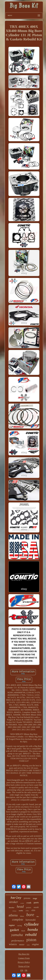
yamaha (17, 935)
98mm (22, 916)
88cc (38, 916)
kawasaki (31, 920)
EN (22, 970)
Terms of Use (24, 966)
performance (18, 941)
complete (18, 920)
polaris (29, 907)
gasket (14, 930)
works (21, 911)
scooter (22, 903)
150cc (27, 911)
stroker (14, 902)
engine (35, 944)
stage (35, 898)
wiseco (13, 944)
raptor (12, 925)
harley (16, 898)
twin (28, 945)
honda (33, 929)
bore (30, 915)
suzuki (36, 907)
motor (22, 945)
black (23, 931)
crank (29, 903)
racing (20, 926)
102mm (14, 911)
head (20, 906)
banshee (12, 908)
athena (13, 915)
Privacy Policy (24, 962)
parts (36, 903)
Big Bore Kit (24, 954)
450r (33, 910)
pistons (27, 898)
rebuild (31, 935)
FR (26, 970)
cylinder (32, 924)
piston (31, 940)
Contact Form (24, 958)
